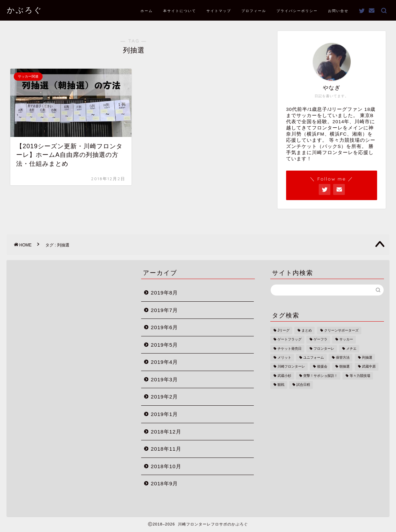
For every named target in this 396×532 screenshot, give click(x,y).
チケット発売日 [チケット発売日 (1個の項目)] (290, 349)
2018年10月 (166, 466)
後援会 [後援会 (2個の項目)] (322, 367)
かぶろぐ (25, 10)
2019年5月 (164, 345)
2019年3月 (164, 379)
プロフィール (254, 11)
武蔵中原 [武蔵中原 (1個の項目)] (369, 367)
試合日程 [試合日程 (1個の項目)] (303, 385)
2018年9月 (164, 483)
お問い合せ (338, 11)
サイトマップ (219, 11)
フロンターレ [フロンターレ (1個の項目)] (324, 349)
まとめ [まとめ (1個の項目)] (307, 330)
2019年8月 (164, 293)
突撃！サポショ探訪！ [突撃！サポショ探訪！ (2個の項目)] (320, 376)
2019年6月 (164, 327)
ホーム (147, 11)
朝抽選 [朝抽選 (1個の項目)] (344, 367)
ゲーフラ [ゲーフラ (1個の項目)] (320, 340)
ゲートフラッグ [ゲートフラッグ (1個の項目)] (290, 340)
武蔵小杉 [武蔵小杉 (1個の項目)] (284, 376)
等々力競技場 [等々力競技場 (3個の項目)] (360, 376)
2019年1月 (164, 414)
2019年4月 (164, 362)
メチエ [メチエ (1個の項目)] (351, 349)
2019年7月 (164, 310)
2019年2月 (164, 397)
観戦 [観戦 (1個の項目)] (281, 385)
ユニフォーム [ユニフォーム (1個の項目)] (314, 357)
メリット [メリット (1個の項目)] (284, 357)
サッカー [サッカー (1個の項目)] (346, 340)
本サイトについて (180, 11)
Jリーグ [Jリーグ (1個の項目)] (284, 330)
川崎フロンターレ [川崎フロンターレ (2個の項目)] (291, 367)
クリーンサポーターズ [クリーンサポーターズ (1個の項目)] (341, 330)
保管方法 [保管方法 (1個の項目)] (343, 357)
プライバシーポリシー (297, 11)
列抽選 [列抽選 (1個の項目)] (367, 357)
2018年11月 (166, 449)
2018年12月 (166, 432)
